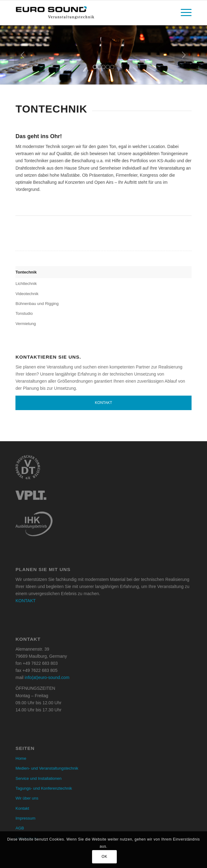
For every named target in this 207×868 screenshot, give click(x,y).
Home (21, 758)
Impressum (25, 818)
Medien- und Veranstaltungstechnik (47, 768)
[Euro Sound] (86, 13)
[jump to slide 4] (108, 67)
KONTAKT (25, 601)
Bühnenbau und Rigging (37, 304)
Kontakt (104, 403)
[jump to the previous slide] (23, 55)
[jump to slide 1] (95, 67)
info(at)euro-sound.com (47, 677)
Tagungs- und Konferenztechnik (44, 788)
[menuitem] (183, 13)
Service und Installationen (38, 778)
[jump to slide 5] (112, 67)
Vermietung (26, 324)
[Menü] (183, 13)
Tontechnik (26, 272)
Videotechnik (27, 294)
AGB (20, 828)
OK (105, 857)
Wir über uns (27, 798)
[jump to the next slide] (184, 55)
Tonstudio (24, 313)
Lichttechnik (26, 284)
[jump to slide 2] (99, 67)
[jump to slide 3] (104, 67)
